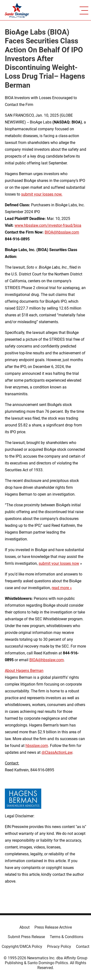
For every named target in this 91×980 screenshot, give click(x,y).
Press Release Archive (53, 927)
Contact (83, 947)
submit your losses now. (42, 194)
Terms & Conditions (66, 937)
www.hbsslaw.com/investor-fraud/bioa (48, 225)
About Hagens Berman (24, 671)
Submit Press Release (26, 937)
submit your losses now (59, 563)
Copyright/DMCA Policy (22, 947)
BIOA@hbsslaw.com (62, 232)
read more (60, 588)
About (25, 927)
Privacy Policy (59, 947)
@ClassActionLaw (57, 752)
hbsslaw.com (37, 746)
